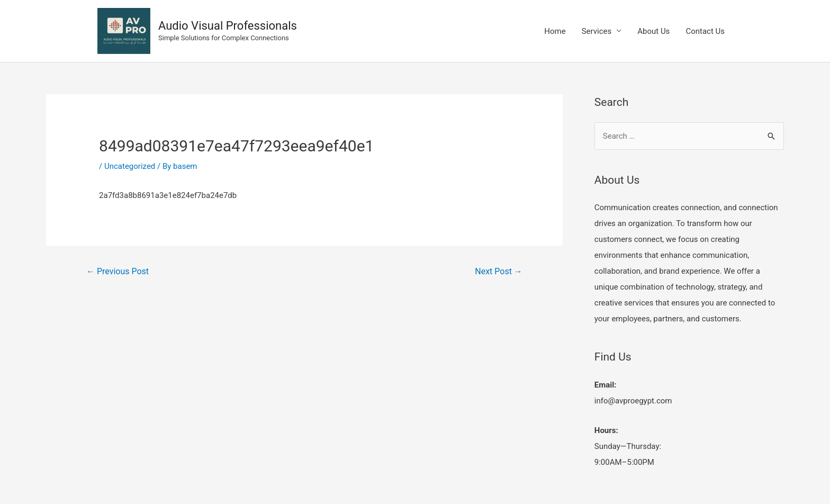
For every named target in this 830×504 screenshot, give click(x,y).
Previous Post (118, 271)
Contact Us (705, 31)
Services (597, 31)
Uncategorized (130, 166)
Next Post (499, 271)
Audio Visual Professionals (228, 26)
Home (555, 31)
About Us (653, 31)
